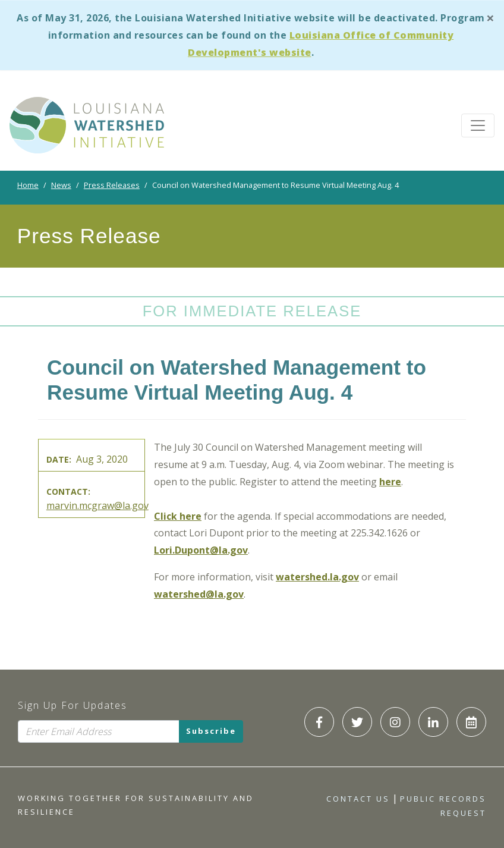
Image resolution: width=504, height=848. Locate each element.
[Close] (490, 18)
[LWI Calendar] (471, 722)
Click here (178, 516)
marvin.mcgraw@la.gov (97, 505)
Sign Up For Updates (73, 705)
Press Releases (112, 185)
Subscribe (211, 731)
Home (28, 185)
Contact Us (358, 799)
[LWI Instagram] (395, 722)
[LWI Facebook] (319, 722)
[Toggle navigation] (478, 125)
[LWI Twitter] (357, 722)
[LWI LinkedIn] (433, 722)
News (61, 185)
